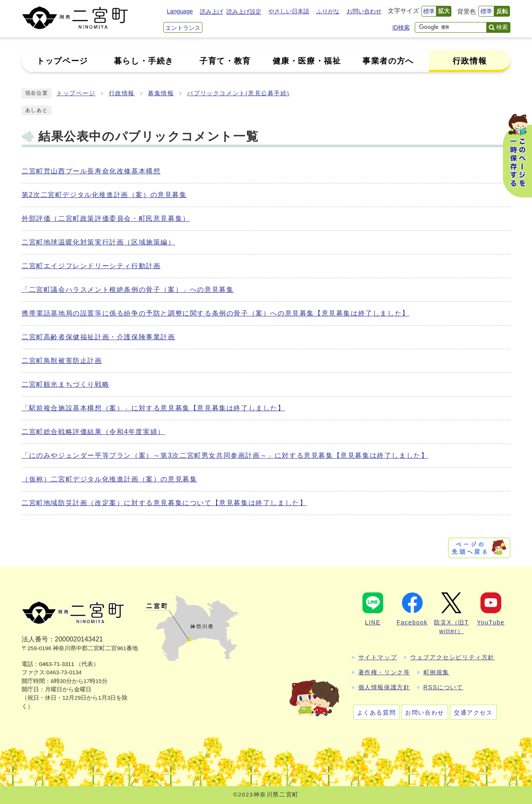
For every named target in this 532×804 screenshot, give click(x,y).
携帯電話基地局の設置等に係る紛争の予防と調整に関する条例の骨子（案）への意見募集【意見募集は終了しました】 (216, 313)
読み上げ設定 (244, 12)
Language (180, 11)
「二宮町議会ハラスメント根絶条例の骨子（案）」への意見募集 (128, 290)
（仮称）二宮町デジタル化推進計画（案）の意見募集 (109, 479)
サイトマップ (378, 657)
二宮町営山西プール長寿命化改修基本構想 (91, 171)
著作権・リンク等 (384, 672)
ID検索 (401, 27)
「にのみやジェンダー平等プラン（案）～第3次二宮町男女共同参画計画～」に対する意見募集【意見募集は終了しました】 (225, 455)
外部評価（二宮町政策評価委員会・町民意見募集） (106, 218)
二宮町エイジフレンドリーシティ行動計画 (91, 266)
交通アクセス (473, 713)
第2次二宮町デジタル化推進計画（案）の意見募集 (104, 195)
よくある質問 (377, 713)
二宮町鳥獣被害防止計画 (62, 361)
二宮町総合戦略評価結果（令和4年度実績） (93, 432)
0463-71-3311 (57, 664)
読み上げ (212, 12)
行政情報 (122, 93)
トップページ (76, 93)
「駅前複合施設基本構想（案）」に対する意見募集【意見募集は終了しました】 (153, 408)
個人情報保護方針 (384, 687)
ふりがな (328, 11)
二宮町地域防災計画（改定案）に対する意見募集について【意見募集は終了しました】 (164, 503)
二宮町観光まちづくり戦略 (65, 384)
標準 (429, 11)
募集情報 (161, 93)
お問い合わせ (364, 11)
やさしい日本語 (289, 11)
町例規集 (436, 672)
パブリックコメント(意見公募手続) (238, 93)
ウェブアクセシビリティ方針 (452, 657)
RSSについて (443, 687)
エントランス (183, 28)
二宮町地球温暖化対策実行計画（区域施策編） (99, 242)
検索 (502, 27)
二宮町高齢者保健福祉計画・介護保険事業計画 (99, 337)
